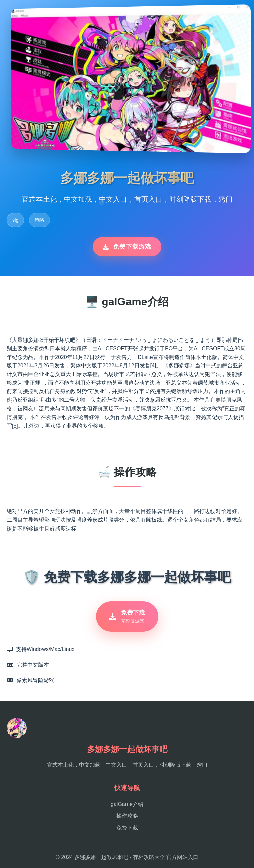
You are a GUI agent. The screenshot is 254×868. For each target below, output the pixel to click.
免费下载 (127, 828)
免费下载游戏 (127, 247)
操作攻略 (127, 816)
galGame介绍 (127, 804)
